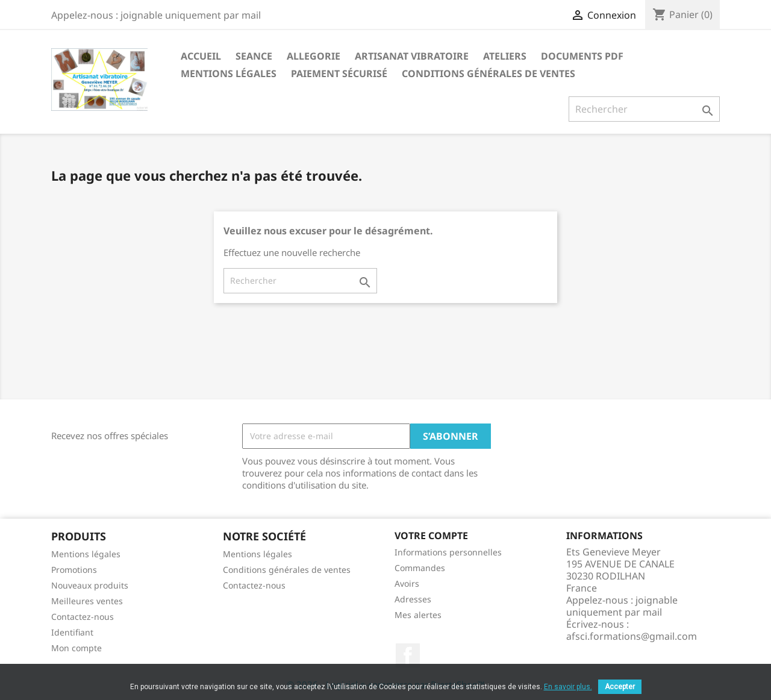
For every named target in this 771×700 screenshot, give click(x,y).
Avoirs (407, 583)
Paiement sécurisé (339, 73)
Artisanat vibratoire (412, 56)
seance (254, 56)
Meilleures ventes (87, 601)
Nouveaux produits (90, 585)
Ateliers (505, 56)
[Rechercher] (644, 109)
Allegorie (314, 56)
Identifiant (72, 632)
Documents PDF (582, 56)
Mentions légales (229, 73)
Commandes (420, 568)
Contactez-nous (83, 617)
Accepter (620, 687)
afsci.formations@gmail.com (632, 636)
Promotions (74, 570)
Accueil (201, 56)
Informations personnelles (448, 552)
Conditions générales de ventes (489, 73)
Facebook (408, 655)
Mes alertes (418, 615)
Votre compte (431, 536)
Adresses (413, 599)
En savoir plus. (568, 687)
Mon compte (76, 648)
